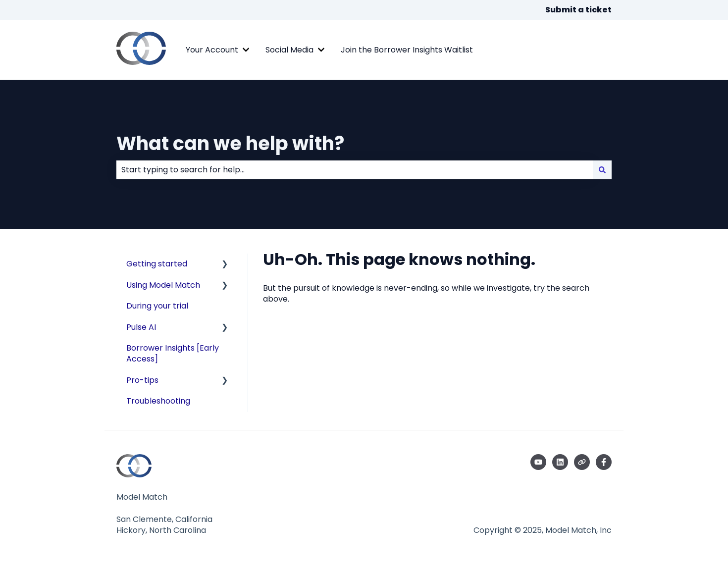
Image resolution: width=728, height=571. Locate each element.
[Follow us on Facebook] (604, 462)
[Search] (602, 170)
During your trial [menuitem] (157, 306)
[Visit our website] (582, 462)
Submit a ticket (578, 10)
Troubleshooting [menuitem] (158, 401)
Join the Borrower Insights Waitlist (407, 50)
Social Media (289, 50)
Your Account (212, 50)
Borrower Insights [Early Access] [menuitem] (173, 353)
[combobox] (355, 170)
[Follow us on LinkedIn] (560, 462)
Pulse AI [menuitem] (141, 327)
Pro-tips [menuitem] (142, 380)
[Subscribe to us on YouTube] (538, 462)
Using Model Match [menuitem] (163, 285)
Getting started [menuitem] (157, 264)
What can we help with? (230, 143)
